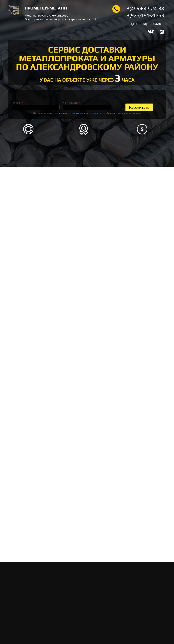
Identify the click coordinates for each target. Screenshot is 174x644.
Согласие (97, 113)
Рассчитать (139, 107)
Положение (78, 113)
